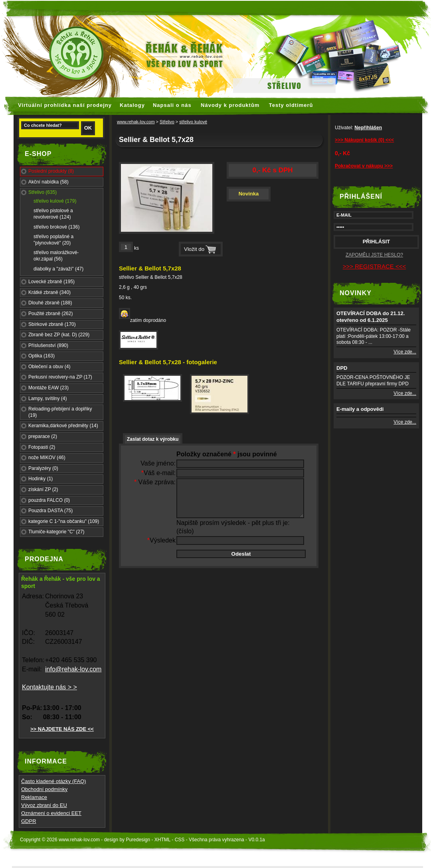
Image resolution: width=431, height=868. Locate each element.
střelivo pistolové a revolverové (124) (53, 214)
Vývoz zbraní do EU (44, 805)
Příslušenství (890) (48, 345)
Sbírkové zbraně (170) (52, 324)
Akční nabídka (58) (48, 182)
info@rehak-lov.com (73, 669)
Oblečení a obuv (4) (49, 367)
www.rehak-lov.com (136, 122)
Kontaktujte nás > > (49, 687)
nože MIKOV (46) (47, 458)
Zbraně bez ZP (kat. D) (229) (59, 335)
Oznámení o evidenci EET (51, 813)
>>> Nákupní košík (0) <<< (364, 140)
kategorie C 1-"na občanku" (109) (64, 521)
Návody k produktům (230, 105)
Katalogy (132, 105)
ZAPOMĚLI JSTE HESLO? (374, 255)
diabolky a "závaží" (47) (58, 269)
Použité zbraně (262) (50, 314)
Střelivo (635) (43, 192)
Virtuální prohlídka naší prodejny (65, 105)
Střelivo (167, 122)
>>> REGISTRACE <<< (374, 266)
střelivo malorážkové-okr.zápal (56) (56, 256)
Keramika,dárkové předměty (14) (63, 426)
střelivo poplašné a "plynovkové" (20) (53, 240)
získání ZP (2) (43, 489)
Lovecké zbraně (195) (51, 282)
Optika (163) (42, 356)
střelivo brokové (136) (56, 227)
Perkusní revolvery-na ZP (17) (60, 377)
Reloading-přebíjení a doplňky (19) (60, 412)
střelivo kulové (193, 122)
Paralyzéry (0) (43, 468)
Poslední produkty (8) (51, 171)
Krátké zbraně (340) (49, 292)
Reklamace (34, 797)
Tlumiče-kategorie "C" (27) (56, 532)
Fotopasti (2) (42, 447)
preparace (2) (43, 436)
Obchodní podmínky (44, 789)
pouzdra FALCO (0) (49, 500)
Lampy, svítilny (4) (47, 398)
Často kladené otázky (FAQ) (54, 781)
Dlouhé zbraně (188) (50, 303)
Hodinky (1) (41, 479)
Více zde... (405, 352)
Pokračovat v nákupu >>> (364, 166)
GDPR (29, 821)
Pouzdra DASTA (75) (50, 511)
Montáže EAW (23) (48, 388)
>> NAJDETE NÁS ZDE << (62, 729)
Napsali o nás (172, 105)
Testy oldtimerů (291, 105)
